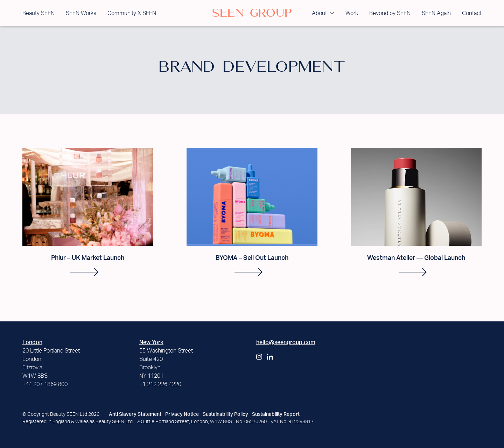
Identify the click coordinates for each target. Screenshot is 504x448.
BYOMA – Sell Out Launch (252, 258)
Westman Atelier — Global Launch (416, 258)
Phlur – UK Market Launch (88, 258)
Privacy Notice (182, 414)
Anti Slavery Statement (135, 414)
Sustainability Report (276, 414)
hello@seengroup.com (286, 342)
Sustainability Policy (225, 414)
